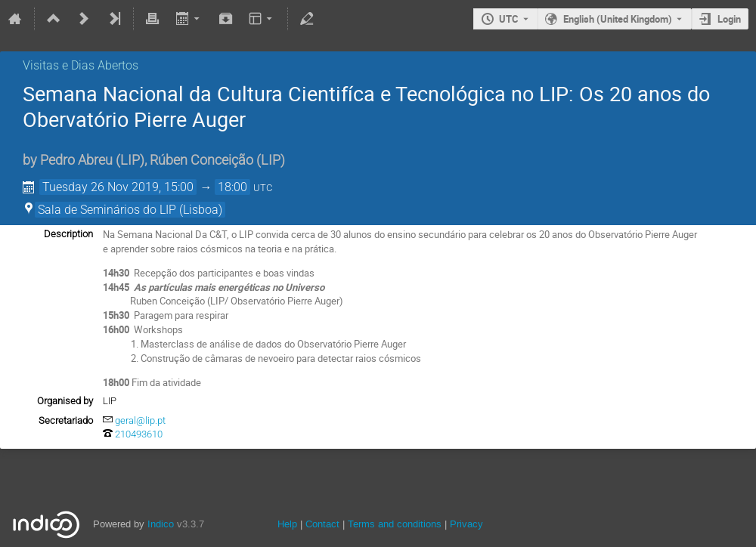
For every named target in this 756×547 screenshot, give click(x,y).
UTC (509, 19)
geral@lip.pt (140, 420)
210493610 (139, 434)
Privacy (466, 524)
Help (287, 524)
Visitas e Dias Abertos (81, 65)
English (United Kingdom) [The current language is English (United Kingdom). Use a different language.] (618, 19)
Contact (322, 524)
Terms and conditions (395, 524)
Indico (161, 524)
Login (729, 19)
